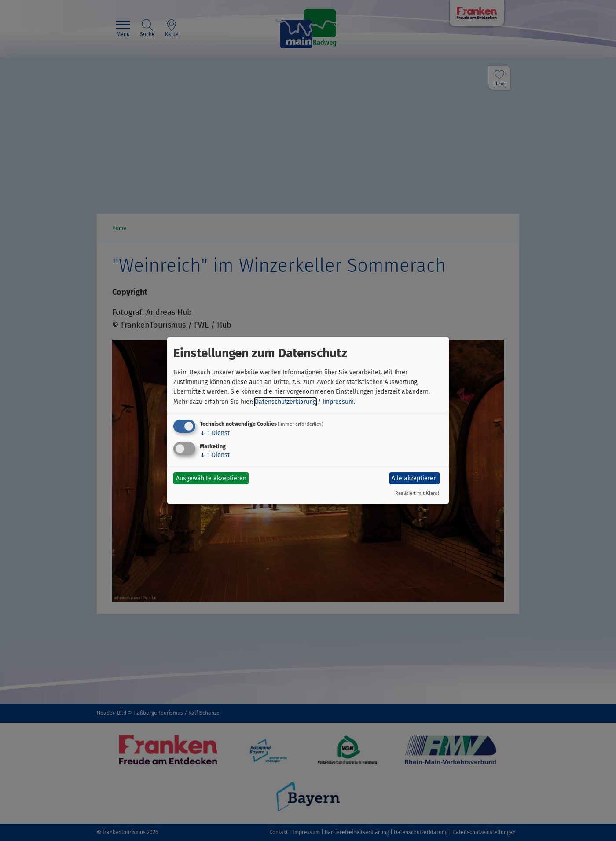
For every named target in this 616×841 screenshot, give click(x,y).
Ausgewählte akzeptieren (211, 478)
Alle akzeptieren (414, 478)
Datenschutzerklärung (285, 402)
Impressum (338, 402)
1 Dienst (215, 433)
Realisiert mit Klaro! (417, 493)
